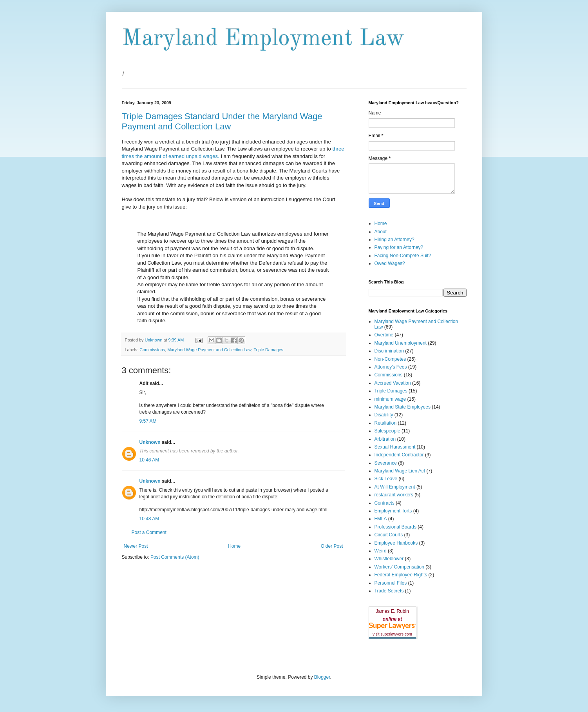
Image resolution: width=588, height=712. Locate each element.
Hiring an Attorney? (394, 240)
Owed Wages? (390, 263)
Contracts (384, 503)
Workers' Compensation (399, 567)
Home (234, 546)
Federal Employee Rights (401, 575)
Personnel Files (391, 583)
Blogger (322, 677)
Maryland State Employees (403, 407)
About (381, 232)
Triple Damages (268, 350)
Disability (384, 415)
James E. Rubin (392, 611)
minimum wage (390, 399)
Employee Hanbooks (396, 543)
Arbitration (385, 439)
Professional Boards (395, 527)
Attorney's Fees (391, 367)
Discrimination (389, 351)
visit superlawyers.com (392, 634)
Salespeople (387, 431)
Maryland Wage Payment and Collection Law (209, 350)
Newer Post (136, 546)
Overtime (384, 335)
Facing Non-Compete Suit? (403, 256)
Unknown (150, 442)
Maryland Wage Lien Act (400, 471)
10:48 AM (149, 519)
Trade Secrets (389, 591)
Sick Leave (386, 479)
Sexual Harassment (395, 447)
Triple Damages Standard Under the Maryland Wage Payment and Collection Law (222, 121)
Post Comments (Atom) (175, 557)
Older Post (332, 546)
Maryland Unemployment (401, 343)
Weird (381, 551)
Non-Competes (390, 359)
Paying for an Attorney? (399, 247)
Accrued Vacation (393, 383)
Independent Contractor (399, 455)
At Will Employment (395, 487)
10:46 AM (149, 460)
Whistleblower (389, 559)
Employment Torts (393, 511)
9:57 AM (148, 421)
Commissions (152, 350)
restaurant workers (394, 495)
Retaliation (386, 423)
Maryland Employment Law (263, 39)
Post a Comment (149, 532)
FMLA (381, 519)
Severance (386, 463)
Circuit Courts (389, 535)
